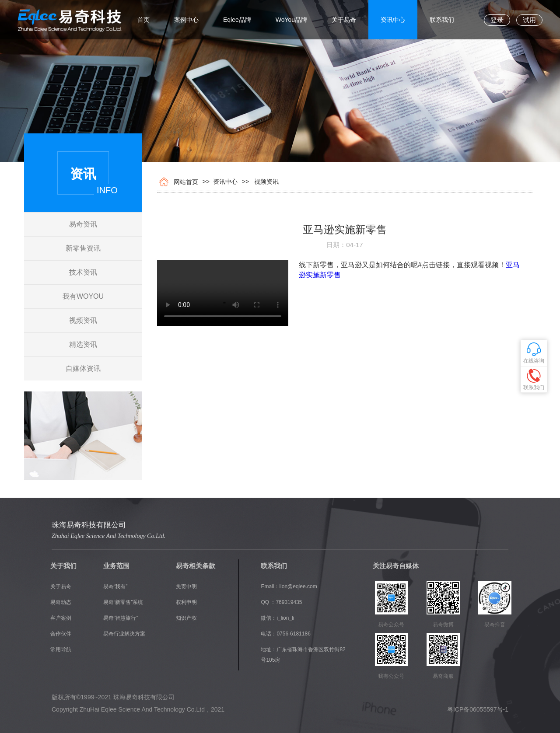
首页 (143, 20)
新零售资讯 (83, 248)
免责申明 (186, 586)
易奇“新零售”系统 (123, 602)
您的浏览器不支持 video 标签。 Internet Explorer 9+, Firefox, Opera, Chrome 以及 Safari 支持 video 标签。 (223, 293)
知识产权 (186, 618)
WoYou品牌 (291, 20)
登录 (497, 20)
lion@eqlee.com (298, 586)
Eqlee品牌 (237, 20)
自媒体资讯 (83, 368)
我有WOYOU (83, 296)
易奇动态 (61, 602)
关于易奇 (344, 20)
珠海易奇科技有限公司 (89, 525)
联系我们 (442, 20)
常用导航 (61, 649)
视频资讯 (83, 320)
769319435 (289, 602)
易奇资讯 (83, 224)
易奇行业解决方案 (124, 634)
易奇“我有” (115, 586)
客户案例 (61, 618)
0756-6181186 (293, 634)
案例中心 (186, 20)
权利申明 (186, 602)
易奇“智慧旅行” (121, 618)
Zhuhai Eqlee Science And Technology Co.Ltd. (108, 536)
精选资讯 (83, 344)
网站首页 (184, 182)
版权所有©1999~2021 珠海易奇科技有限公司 (113, 697)
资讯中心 (393, 20)
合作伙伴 (61, 634)
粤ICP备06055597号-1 (478, 709)
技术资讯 (83, 272)
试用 (529, 20)
